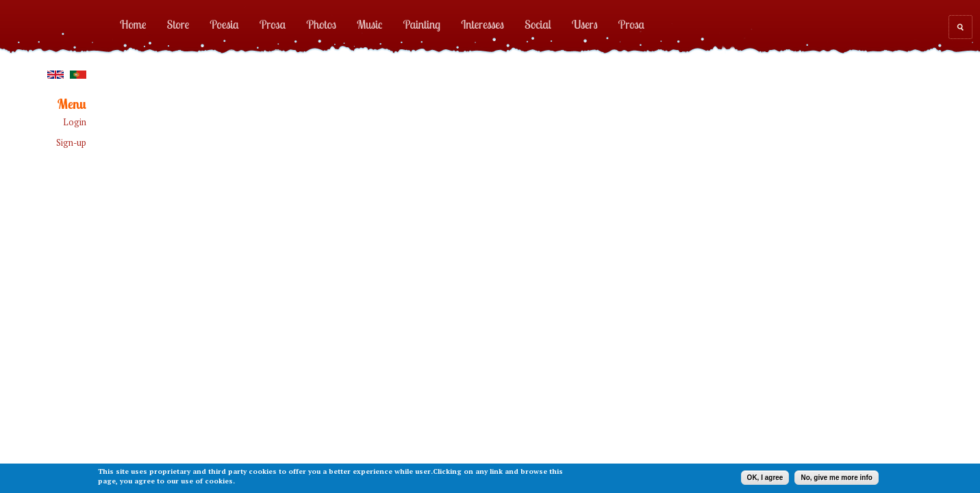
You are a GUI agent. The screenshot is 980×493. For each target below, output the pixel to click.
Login (75, 122)
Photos (321, 24)
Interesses (482, 24)
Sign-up (71, 143)
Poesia (224, 24)
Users (585, 24)
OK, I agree (765, 478)
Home (133, 24)
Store (178, 24)
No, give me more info (836, 478)
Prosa (273, 24)
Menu (72, 104)
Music (370, 24)
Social (538, 24)
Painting (422, 24)
